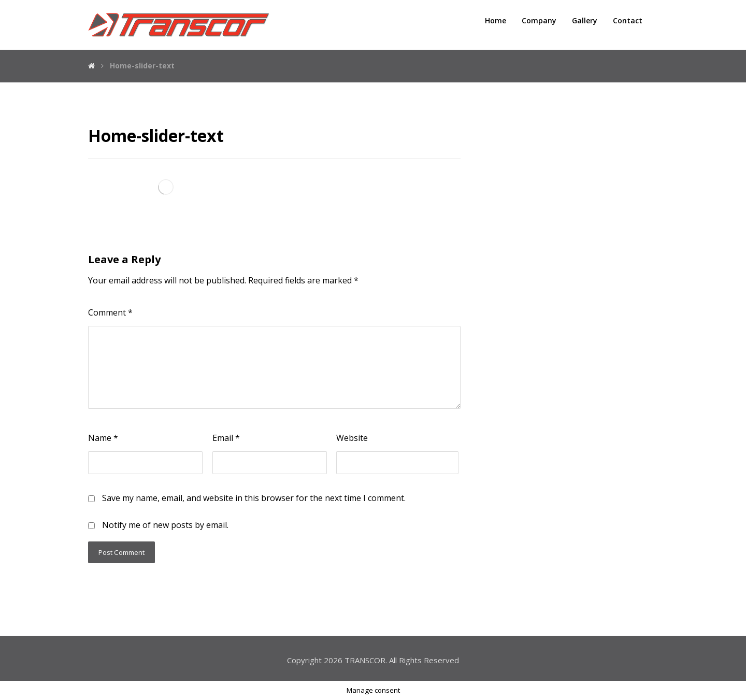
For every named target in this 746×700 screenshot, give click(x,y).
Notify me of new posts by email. (165, 525)
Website (352, 438)
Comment (110, 312)
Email (226, 438)
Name (103, 438)
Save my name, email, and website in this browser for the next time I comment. (254, 498)
